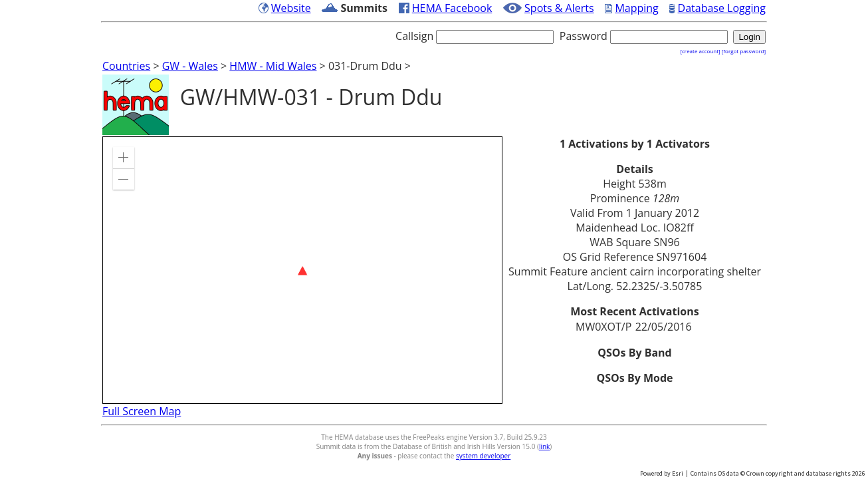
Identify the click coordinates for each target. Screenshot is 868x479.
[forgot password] (744, 51)
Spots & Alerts (559, 8)
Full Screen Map (142, 411)
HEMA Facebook (452, 8)
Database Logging (722, 8)
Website (291, 8)
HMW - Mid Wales (273, 66)
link (544, 446)
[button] (124, 158)
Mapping (636, 8)
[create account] (700, 51)
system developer (483, 456)
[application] (302, 270)
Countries (126, 66)
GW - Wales (190, 66)
